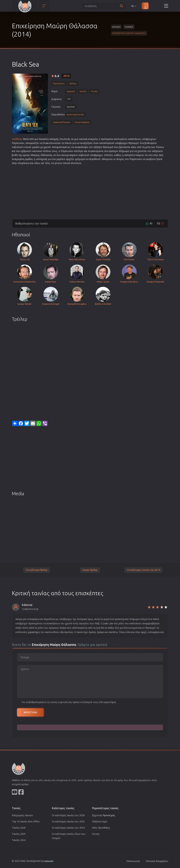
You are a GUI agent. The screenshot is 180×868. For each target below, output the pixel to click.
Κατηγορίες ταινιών (22, 815)
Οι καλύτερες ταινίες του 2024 (68, 828)
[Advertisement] (90, 191)
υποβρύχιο (121, 143)
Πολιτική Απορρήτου (157, 861)
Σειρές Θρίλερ (90, 570)
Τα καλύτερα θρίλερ (37, 570)
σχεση (44, 159)
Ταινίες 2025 (19, 834)
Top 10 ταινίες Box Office (26, 821)
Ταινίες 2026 (19, 828)
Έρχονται (104, 815)
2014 (66, 76)
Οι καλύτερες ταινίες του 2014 (143, 570)
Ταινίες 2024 (19, 840)
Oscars (96, 834)
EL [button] (134, 6)
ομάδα (29, 159)
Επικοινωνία (133, 861)
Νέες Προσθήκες (101, 828)
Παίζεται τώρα (100, 821)
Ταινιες (129, 27)
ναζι (14, 147)
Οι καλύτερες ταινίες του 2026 (68, 815)
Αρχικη (116, 27)
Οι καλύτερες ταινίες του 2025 (68, 821)
